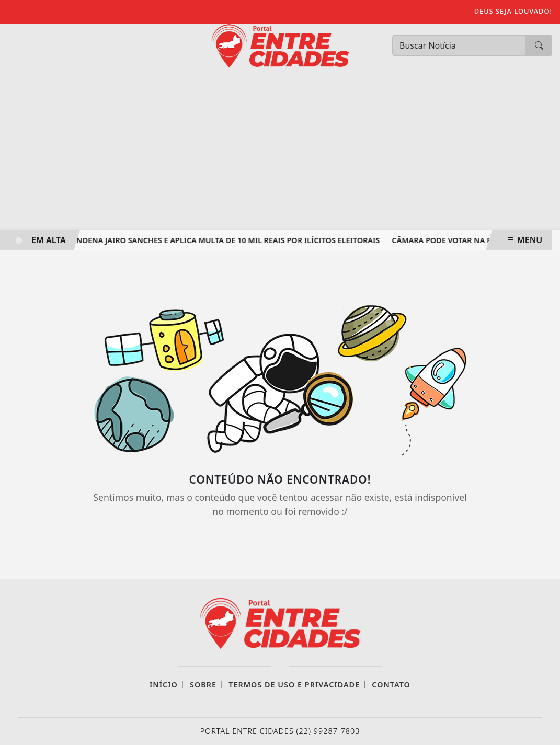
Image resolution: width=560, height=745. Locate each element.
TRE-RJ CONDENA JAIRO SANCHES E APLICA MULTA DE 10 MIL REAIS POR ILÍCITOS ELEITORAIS (212, 240)
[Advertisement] (280, 152)
